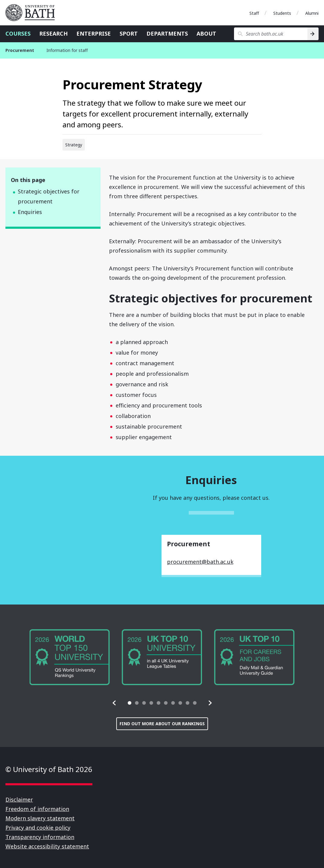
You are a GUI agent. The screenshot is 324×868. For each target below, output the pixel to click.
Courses (18, 34)
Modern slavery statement (40, 818)
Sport (129, 34)
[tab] (130, 703)
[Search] (313, 34)
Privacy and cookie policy (38, 828)
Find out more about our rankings (162, 724)
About (206, 34)
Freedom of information (37, 809)
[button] (114, 703)
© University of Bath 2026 (49, 769)
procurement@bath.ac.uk (200, 562)
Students (282, 13)
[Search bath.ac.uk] (271, 34)
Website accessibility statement (47, 846)
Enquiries (30, 212)
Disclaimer (19, 799)
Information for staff (67, 50)
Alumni (312, 13)
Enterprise (94, 34)
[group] (70, 657)
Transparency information (40, 837)
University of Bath (33, 13)
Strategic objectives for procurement (49, 196)
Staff (254, 13)
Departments (167, 34)
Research (53, 34)
